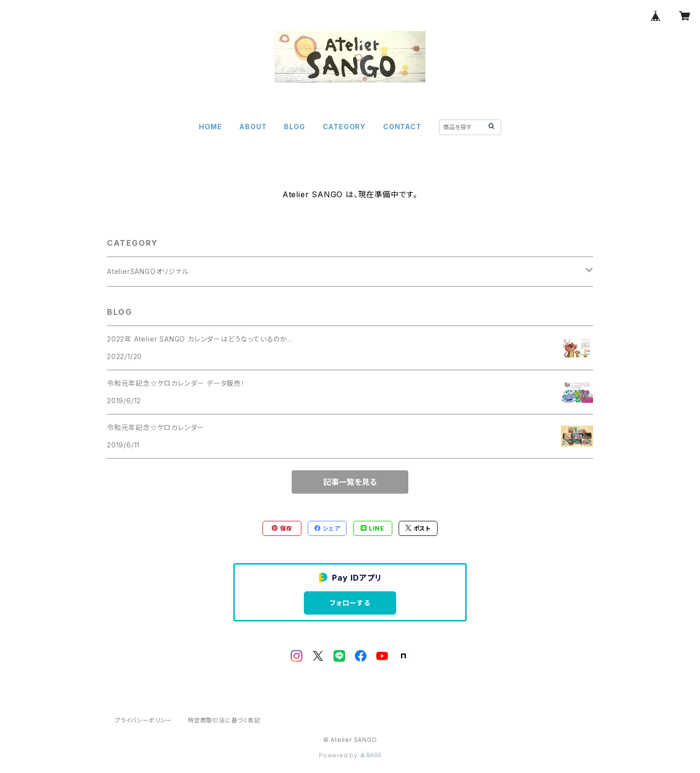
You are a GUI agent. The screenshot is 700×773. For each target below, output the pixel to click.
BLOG (294, 127)
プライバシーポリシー (143, 720)
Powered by (350, 755)
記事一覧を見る (350, 482)
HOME (210, 127)
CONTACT (402, 127)
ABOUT (253, 127)
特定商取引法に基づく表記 (224, 720)
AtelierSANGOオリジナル (148, 271)
